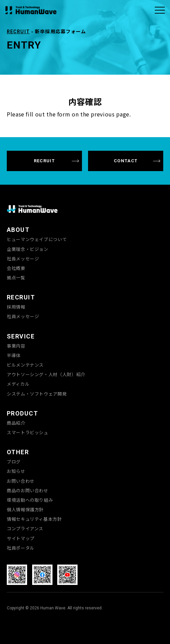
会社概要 (16, 268)
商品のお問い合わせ (28, 491)
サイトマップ (21, 538)
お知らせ (16, 471)
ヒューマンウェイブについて (37, 239)
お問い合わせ (21, 481)
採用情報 (16, 307)
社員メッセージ (23, 316)
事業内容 (16, 346)
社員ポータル (21, 548)
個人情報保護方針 (25, 510)
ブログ (14, 462)
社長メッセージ (23, 259)
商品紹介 (16, 423)
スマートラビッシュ (28, 433)
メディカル (18, 384)
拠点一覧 (16, 278)
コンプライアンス (25, 529)
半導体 (14, 355)
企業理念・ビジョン (28, 249)
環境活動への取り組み (30, 500)
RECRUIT (18, 32)
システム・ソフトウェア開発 (37, 394)
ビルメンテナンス (25, 365)
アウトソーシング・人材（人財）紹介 (46, 374)
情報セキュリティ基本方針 (34, 519)
